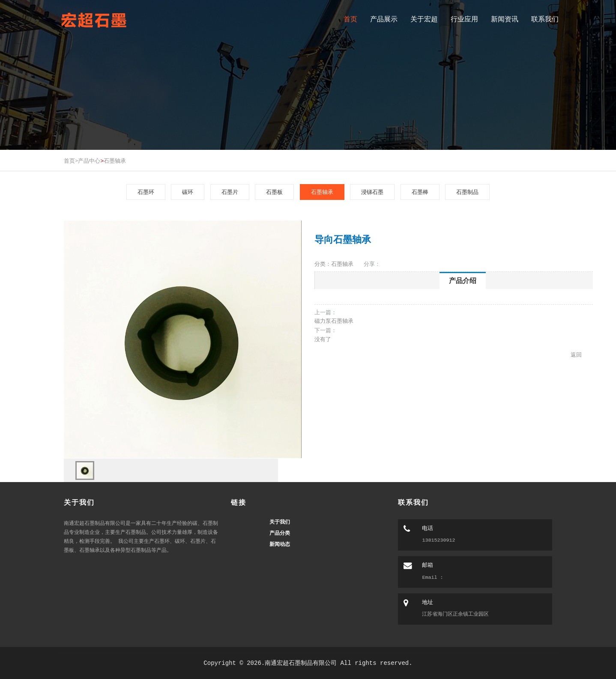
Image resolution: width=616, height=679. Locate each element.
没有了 (323, 339)
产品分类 (280, 533)
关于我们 (280, 522)
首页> (71, 161)
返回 (576, 354)
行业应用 (464, 19)
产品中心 (89, 161)
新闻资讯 (505, 19)
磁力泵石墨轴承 (334, 321)
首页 (350, 19)
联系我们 (545, 19)
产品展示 (384, 19)
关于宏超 (424, 19)
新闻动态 (280, 544)
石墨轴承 (115, 161)
